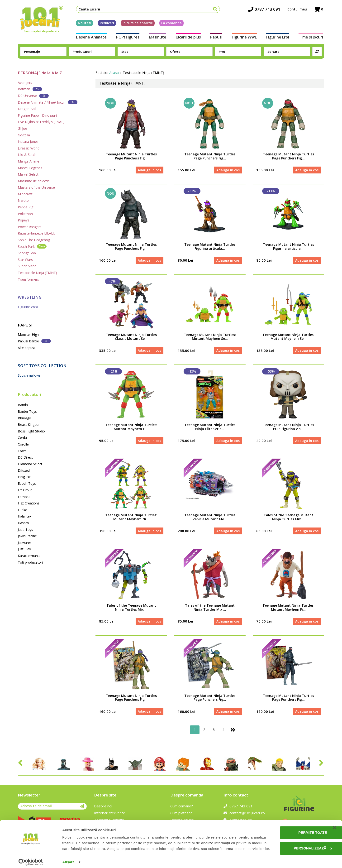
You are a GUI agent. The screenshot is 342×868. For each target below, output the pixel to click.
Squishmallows (29, 375)
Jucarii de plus (188, 38)
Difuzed (24, 470)
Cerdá (22, 438)
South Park (32, 246)
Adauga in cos (149, 170)
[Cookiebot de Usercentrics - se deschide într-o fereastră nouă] (31, 859)
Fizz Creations (29, 503)
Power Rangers (30, 227)
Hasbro (23, 523)
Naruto (23, 200)
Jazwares (25, 543)
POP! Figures (127, 38)
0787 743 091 (265, 10)
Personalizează (294, 839)
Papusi (216, 38)
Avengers (25, 83)
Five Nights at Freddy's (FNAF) (41, 122)
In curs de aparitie (136, 23)
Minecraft (25, 194)
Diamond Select (30, 464)
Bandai (23, 405)
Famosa (24, 497)
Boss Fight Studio (31, 431)
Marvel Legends (30, 168)
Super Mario (27, 266)
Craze (22, 451)
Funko (23, 510)
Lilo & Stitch (27, 155)
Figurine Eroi (279, 38)
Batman (30, 89)
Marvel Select (28, 174)
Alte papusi (26, 348)
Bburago (24, 418)
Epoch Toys (27, 483)
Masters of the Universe (36, 187)
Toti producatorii (31, 562)
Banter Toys (27, 411)
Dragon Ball (27, 109)
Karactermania (29, 556)
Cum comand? (182, 807)
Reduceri (106, 23)
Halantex (25, 516)
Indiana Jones (28, 141)
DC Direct (25, 457)
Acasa (114, 72)
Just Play (24, 549)
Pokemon (25, 214)
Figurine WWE (245, 38)
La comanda (170, 23)
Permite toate (294, 824)
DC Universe (33, 96)
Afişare (68, 859)
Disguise (24, 477)
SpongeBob (27, 253)
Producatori (29, 394)
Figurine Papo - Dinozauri (37, 115)
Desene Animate (90, 38)
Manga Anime (28, 161)
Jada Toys (25, 530)
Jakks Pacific (27, 536)
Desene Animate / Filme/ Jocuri (48, 102)
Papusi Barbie (34, 341)
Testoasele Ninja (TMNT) (37, 273)
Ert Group (25, 490)
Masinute (157, 38)
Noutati (83, 23)
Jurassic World (29, 148)
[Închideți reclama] (335, 819)
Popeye (24, 220)
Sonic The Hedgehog (34, 240)
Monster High (28, 334)
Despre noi (103, 807)
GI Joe (22, 128)
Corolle (23, 444)
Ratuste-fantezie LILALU (37, 233)
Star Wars (25, 260)
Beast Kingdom (30, 424)
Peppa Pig (26, 207)
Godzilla (24, 135)
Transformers (28, 279)
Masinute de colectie (34, 181)
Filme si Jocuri (312, 38)
